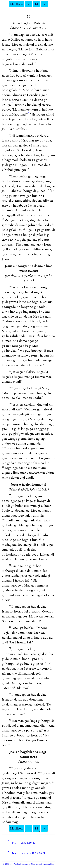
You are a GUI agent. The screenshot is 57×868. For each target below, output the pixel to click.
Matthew (17, 4)
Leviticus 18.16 (29, 853)
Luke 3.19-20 (28, 842)
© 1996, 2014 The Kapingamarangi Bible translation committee (28, 864)
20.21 (42, 853)
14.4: (15, 853)
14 (36, 4)
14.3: (15, 842)
